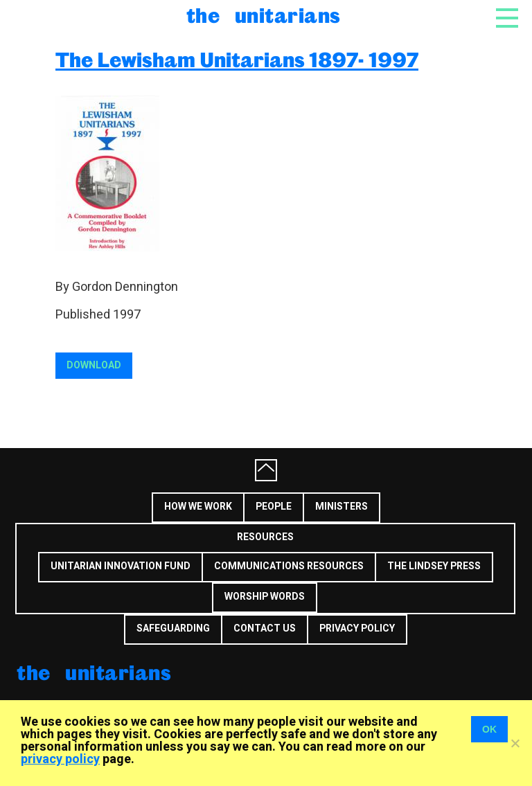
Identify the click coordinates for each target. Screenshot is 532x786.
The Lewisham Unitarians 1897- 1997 (237, 59)
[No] (515, 743)
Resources (265, 537)
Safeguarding (173, 628)
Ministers (342, 507)
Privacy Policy (357, 628)
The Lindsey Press (434, 566)
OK (489, 729)
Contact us (265, 628)
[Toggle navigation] (507, 22)
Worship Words (265, 597)
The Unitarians (264, 15)
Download (94, 365)
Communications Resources (289, 566)
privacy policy (60, 759)
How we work (198, 507)
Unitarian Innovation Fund (121, 566)
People (274, 507)
